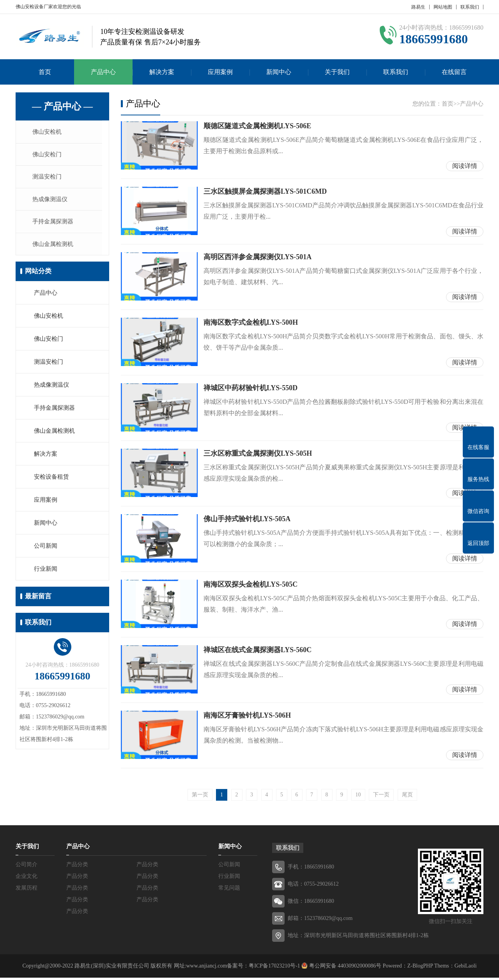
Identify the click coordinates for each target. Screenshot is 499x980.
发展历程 (27, 890)
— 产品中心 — (62, 106)
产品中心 (103, 72)
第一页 (200, 797)
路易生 (418, 7)
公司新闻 (46, 549)
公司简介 (27, 867)
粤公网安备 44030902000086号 (344, 968)
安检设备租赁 (51, 480)
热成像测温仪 (51, 201)
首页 (45, 72)
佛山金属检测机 (54, 247)
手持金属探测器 (54, 224)
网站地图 (443, 7)
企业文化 (27, 878)
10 (358, 797)
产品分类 (77, 867)
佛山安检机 (49, 132)
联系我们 (470, 7)
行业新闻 (46, 572)
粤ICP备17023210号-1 (274, 968)
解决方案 (162, 72)
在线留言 (454, 72)
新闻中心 (279, 72)
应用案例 (220, 72)
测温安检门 (49, 178)
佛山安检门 (49, 155)
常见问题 (229, 890)
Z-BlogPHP (420, 968)
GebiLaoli (466, 968)
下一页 (381, 797)
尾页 (407, 797)
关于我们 (337, 72)
